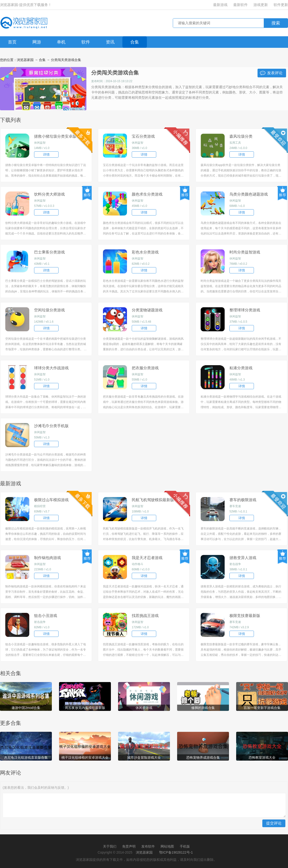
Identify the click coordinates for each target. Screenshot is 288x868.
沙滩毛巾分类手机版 (51, 426)
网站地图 (167, 846)
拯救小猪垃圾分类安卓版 (55, 136)
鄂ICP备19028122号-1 (176, 852)
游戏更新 (261, 5)
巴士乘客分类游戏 (49, 252)
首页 (12, 42)
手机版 (185, 846)
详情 (46, 154)
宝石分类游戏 (143, 136)
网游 (37, 42)
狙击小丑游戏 (46, 616)
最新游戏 (220, 5)
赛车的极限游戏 (243, 500)
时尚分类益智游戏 (245, 252)
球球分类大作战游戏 (51, 368)
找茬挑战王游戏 (145, 616)
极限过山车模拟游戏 (51, 500)
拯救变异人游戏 (243, 558)
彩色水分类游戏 (145, 252)
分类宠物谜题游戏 (147, 310)
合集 (135, 42)
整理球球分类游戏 (245, 310)
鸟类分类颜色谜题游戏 (249, 194)
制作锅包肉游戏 (48, 558)
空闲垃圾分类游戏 (49, 310)
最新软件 (240, 5)
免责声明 (129, 846)
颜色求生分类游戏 (147, 194)
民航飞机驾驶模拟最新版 (153, 500)
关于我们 (110, 846)
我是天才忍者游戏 (147, 558)
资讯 (110, 42)
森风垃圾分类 (241, 136)
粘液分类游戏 (241, 368)
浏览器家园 (25, 60)
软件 (86, 42)
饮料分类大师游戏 (49, 194)
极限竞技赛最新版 (245, 616)
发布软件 (148, 846)
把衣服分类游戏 (145, 368)
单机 (61, 42)
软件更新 (281, 5)
